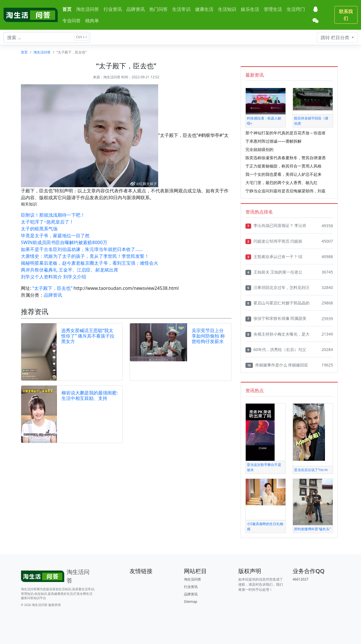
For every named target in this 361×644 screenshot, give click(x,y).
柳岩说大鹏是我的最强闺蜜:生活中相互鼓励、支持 (90, 395)
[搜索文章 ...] (47, 37)
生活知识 (227, 9)
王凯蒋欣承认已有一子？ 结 (274, 257)
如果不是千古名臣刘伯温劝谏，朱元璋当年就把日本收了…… (82, 249)
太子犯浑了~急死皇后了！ (47, 222)
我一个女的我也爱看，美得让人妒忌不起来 (283, 174)
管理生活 (273, 9)
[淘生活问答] (31, 15)
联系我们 (346, 15)
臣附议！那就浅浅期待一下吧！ (53, 215)
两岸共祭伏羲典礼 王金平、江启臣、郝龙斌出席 (70, 270)
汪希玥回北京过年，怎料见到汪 (277, 288)
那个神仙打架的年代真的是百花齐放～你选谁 (285, 133)
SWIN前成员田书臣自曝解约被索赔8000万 (64, 242)
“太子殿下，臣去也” (52, 288)
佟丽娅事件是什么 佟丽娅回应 (277, 365)
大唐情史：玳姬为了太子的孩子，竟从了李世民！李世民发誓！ (85, 256)
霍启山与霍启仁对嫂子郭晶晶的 (277, 303)
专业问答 (72, 21)
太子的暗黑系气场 (39, 229)
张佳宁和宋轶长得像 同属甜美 (276, 318)
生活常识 (181, 9)
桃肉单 (92, 21)
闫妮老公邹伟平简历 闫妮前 (274, 241)
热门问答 (158, 9)
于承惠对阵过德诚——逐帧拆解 (273, 141)
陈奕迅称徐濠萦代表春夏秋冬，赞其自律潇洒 (285, 158)
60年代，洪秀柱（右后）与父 (276, 350)
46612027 (300, 579)
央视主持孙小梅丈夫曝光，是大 (277, 334)
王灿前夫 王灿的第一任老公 (274, 272)
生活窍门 (296, 9)
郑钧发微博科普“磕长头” (313, 529)
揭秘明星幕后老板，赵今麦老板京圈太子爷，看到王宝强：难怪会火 (90, 263)
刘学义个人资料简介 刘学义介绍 (53, 277)
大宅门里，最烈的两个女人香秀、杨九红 (281, 183)
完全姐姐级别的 (259, 149)
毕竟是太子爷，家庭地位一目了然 (55, 236)
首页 (67, 9)
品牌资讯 (136, 9)
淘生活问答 (88, 9)
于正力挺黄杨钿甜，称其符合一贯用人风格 (283, 166)
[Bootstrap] (58, 576)
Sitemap (191, 602)
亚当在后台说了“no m (311, 470)
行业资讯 (113, 9)
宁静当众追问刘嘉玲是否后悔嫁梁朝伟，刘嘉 (285, 191)
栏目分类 (336, 37)
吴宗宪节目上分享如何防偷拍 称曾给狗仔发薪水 (208, 336)
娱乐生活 (250, 9)
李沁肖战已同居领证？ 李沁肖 (276, 226)
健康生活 (204, 9)
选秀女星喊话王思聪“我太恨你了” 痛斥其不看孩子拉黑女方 (88, 336)
